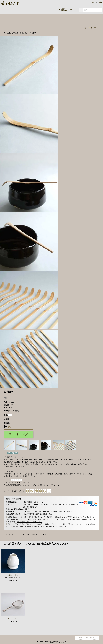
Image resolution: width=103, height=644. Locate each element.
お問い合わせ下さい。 (39, 534)
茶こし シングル (13, 619)
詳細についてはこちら (75, 512)
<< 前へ (85, 28)
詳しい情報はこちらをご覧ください (30, 522)
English (93, 2)
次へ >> (93, 28)
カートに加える (19, 434)
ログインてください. (26, 483)
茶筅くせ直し (13, 575)
